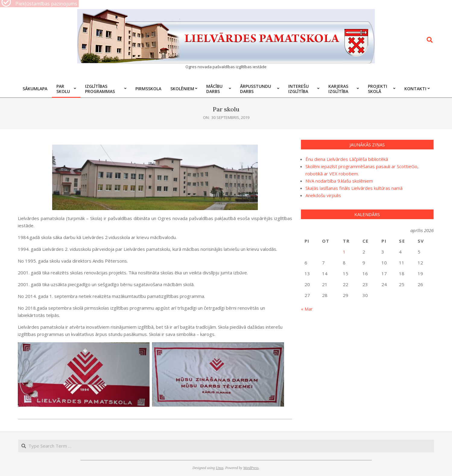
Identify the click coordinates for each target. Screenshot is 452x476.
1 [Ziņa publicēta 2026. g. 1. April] (344, 252)
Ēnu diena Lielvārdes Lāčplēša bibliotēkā (347, 159)
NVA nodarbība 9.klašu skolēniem (339, 181)
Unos (220, 468)
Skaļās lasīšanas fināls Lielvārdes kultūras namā (354, 188)
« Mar (307, 309)
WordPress (251, 468)
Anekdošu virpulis (323, 195)
